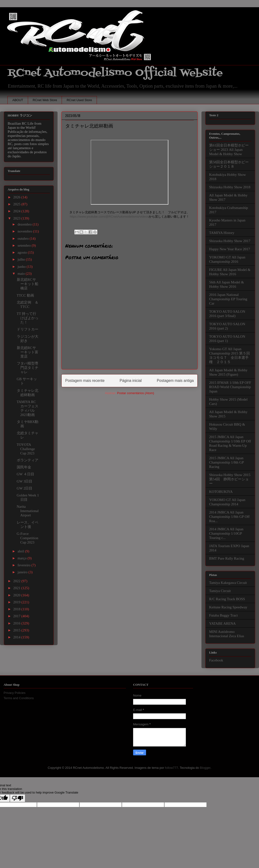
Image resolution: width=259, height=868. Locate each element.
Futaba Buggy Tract (223, 615)
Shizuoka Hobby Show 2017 (230, 241)
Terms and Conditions (19, 698)
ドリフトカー (28, 329)
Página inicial (131, 381)
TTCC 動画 (25, 295)
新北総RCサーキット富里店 (28, 352)
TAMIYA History (222, 233)
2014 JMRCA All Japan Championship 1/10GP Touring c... (226, 533)
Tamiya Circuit (220, 591)
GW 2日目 (25, 488)
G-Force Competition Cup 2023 (28, 538)
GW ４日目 (26, 474)
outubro (24, 238)
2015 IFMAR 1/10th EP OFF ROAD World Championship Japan (230, 387)
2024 (17, 211)
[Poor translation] (18, 798)
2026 (17, 197)
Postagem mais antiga (175, 381)
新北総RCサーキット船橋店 (28, 284)
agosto (23, 252)
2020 (17, 595)
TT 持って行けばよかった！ (28, 318)
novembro (25, 231)
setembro (25, 245)
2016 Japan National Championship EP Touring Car (228, 299)
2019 (17, 602)
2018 (17, 609)
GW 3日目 (25, 481)
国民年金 (24, 467)
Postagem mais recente (85, 381)
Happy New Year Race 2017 (230, 249)
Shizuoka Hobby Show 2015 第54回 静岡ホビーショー (230, 479)
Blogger (205, 768)
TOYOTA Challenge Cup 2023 (26, 449)
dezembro (25, 224)
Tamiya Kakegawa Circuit (228, 583)
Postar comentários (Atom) (136, 393)
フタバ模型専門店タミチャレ (28, 368)
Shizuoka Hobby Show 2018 (230, 187)
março (22, 558)
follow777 (172, 768)
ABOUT (18, 100)
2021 (17, 588)
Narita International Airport (28, 511)
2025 (17, 204)
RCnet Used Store (79, 100)
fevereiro (24, 565)
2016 (17, 623)
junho (22, 267)
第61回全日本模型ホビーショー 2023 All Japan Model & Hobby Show (229, 150)
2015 (17, 630)
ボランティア (28, 460)
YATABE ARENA (222, 623)
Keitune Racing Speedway (228, 607)
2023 (17, 218)
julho (22, 259)
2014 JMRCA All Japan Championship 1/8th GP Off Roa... (229, 517)
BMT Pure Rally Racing (227, 558)
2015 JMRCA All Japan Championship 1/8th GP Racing (226, 462)
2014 (17, 637)
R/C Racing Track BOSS (227, 599)
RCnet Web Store (45, 100)
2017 (17, 616)
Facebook (216, 660)
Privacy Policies (15, 693)
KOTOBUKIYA (221, 492)
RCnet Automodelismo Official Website (115, 73)
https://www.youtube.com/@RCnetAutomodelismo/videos (109, 217)
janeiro (23, 572)
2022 (17, 581)
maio (22, 274)
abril (21, 551)
